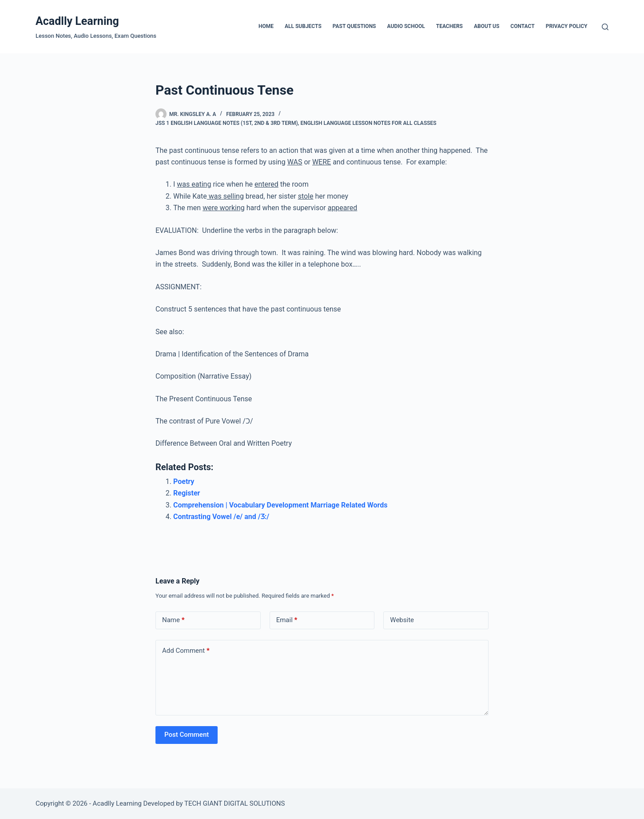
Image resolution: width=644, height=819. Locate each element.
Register (187, 493)
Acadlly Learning (77, 21)
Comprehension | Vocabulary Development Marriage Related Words (280, 505)
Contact (522, 26)
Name (173, 620)
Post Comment (187, 735)
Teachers (449, 26)
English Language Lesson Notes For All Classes (368, 123)
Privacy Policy (567, 26)
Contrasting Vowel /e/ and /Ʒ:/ (221, 517)
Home (266, 26)
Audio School (406, 26)
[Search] (605, 27)
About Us (487, 26)
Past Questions (354, 26)
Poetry (184, 481)
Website (402, 620)
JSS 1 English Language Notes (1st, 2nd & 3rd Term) (227, 123)
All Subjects (303, 26)
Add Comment (186, 651)
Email (287, 620)
